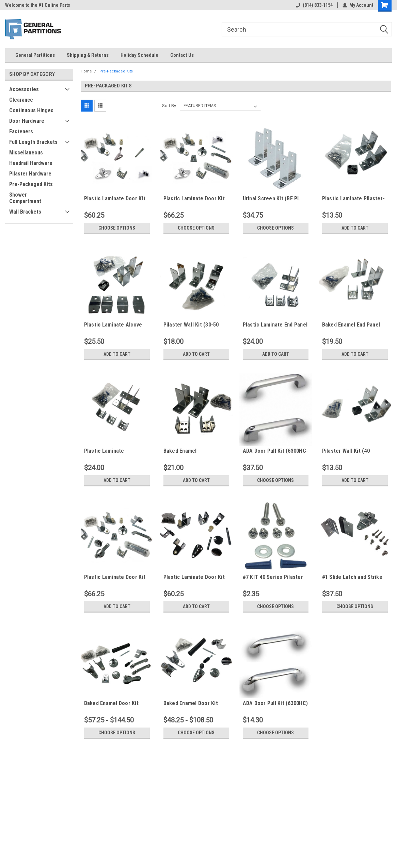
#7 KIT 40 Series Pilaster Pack (273, 577)
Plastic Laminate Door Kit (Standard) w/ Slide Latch (115, 199)
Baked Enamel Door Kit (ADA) (111, 703)
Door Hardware (27, 121)
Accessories (24, 89)
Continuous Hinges (31, 110)
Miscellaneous (26, 153)
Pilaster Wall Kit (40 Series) (346, 451)
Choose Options (117, 228)
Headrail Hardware (31, 163)
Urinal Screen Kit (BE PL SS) (272, 199)
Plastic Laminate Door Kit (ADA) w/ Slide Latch (194, 199)
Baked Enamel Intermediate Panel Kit (191, 451)
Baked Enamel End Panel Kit (351, 325)
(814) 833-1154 (314, 5)
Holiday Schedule (139, 55)
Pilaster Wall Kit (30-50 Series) (191, 325)
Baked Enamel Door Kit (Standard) (191, 703)
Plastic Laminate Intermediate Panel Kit (111, 451)
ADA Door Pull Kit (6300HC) (275, 703)
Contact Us (182, 55)
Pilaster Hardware (30, 174)
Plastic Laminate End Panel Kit (275, 325)
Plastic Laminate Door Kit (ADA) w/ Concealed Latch (116, 577)
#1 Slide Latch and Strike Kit (352, 577)
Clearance (21, 100)
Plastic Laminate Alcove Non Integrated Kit (113, 325)
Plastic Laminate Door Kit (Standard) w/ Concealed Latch (194, 577)
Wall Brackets (25, 212)
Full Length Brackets (33, 142)
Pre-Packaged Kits (31, 184)
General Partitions (35, 55)
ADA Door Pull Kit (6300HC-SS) (276, 451)
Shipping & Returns (88, 55)
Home (86, 71)
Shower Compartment (25, 198)
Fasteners (21, 131)
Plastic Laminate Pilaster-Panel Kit (354, 199)
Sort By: (170, 106)
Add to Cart (355, 228)
